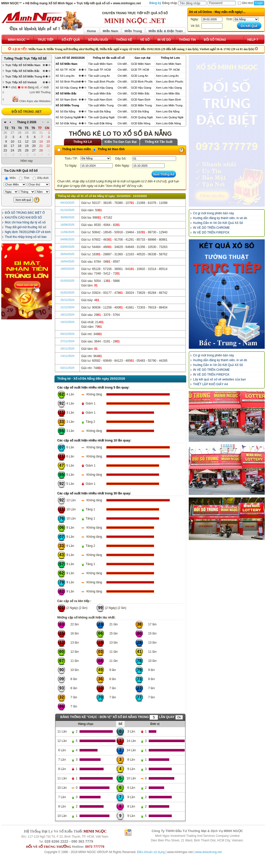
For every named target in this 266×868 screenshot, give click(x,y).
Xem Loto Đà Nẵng (168, 111)
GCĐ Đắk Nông (141, 123)
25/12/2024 (68, 300)
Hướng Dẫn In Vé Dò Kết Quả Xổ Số (218, 223)
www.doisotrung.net (208, 852)
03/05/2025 (68, 247)
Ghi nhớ (245, 3)
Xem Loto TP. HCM (168, 70)
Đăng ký (155, 3)
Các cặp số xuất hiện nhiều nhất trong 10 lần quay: (94, 440)
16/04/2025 (68, 261)
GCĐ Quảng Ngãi (142, 117)
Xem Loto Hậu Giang (169, 88)
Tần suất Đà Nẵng (99, 111)
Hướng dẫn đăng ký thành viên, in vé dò (220, 218)
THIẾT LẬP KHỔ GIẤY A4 (210, 384)
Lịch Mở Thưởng (40, 92)
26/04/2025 (68, 254)
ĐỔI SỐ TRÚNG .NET (27, 112)
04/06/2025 (68, 239)
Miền (10, 178)
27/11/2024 (68, 341)
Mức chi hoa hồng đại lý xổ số (25, 222)
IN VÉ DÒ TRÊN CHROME (211, 228)
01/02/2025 (68, 293)
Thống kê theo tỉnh (109, 149)
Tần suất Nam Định (100, 100)
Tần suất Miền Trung (101, 105)
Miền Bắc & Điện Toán (166, 31)
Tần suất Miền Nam (100, 64)
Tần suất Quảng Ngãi (101, 117)
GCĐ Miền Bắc (140, 93)
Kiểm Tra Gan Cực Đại (121, 142)
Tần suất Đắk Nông (100, 123)
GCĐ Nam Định (141, 100)
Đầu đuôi (41, 178)
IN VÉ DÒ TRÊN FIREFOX (211, 233)
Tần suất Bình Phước (101, 82)
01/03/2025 (68, 281)
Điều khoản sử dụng (151, 852)
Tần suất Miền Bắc (100, 93)
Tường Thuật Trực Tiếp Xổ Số (25, 59)
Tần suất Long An (99, 76)
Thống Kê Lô (83, 142)
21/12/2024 (68, 307)
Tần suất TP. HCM (99, 70)
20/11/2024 (68, 349)
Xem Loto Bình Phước (170, 82)
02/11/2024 (68, 368)
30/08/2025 (68, 217)
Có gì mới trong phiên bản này (213, 213)
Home (91, 31)
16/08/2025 (68, 225)
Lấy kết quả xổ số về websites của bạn (220, 379)
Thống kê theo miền (74, 149)
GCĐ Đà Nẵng (140, 111)
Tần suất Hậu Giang (101, 88)
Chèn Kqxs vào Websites (31, 99)
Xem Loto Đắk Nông (168, 123)
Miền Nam (110, 31)
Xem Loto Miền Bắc (168, 93)
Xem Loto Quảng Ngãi (170, 117)
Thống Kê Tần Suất (159, 142)
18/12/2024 (68, 315)
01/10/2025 (68, 210)
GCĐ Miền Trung (141, 105)
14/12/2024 (68, 322)
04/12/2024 (68, 334)
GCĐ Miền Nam (141, 64)
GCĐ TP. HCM (140, 70)
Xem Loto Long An (167, 76)
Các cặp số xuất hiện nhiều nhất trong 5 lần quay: (93, 388)
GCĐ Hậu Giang (141, 88)
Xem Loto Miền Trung (169, 105)
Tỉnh (24, 178)
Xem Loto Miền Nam (168, 64)
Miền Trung (133, 31)
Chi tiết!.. (123, 64)
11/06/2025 (68, 232)
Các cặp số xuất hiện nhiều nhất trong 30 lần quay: (94, 493)
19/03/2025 (68, 269)
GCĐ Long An (140, 76)
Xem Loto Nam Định (168, 100)
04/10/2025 (68, 203)
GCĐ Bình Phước (142, 82)
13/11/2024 (68, 356)
